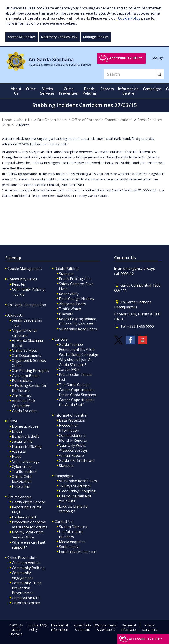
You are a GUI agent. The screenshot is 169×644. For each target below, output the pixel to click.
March (24, 125)
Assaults (19, 451)
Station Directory (73, 527)
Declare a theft (24, 517)
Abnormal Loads (73, 304)
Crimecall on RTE (26, 598)
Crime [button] (31, 89)
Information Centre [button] (128, 91)
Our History (22, 396)
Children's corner (26, 603)
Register (19, 284)
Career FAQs (69, 369)
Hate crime (21, 486)
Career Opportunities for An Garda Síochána (77, 392)
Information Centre (71, 415)
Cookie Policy (129, 18)
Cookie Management (25, 269)
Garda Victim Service (28, 502)
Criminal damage (26, 461)
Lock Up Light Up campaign (73, 509)
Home (7, 120)
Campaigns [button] (152, 89)
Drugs (17, 431)
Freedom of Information (69, 428)
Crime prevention (26, 563)
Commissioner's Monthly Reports (73, 438)
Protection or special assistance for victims (29, 525)
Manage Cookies (96, 37)
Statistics (66, 274)
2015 (10, 125)
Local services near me (78, 552)
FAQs (44, 625)
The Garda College (74, 385)
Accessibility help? (126, 58)
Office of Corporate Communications (102, 120)
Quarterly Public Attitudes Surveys (73, 448)
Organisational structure (24, 333)
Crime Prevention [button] (69, 91)
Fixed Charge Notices (76, 299)
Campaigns (64, 476)
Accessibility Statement (82, 627)
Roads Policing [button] (89, 91)
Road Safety (69, 294)
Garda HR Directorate (77, 460)
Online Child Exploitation (22, 479)
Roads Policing (67, 269)
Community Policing (28, 568)
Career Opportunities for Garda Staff (77, 402)
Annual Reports (72, 455)
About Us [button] (16, 91)
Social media (69, 547)
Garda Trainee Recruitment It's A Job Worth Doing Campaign (79, 349)
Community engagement (22, 575)
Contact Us (64, 522)
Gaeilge (158, 58)
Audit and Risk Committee (24, 403)
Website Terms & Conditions (106, 627)
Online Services (24, 350)
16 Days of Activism (75, 486)
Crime (12, 421)
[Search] (129, 74)
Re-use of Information (129, 627)
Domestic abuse (25, 426)
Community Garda (22, 279)
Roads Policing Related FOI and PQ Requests (78, 321)
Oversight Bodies (26, 376)
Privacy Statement (150, 627)
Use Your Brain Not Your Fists (75, 499)
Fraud (17, 456)
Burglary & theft (25, 436)
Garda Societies (25, 411)
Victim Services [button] (47, 91)
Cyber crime (22, 466)
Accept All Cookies (22, 37)
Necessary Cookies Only (59, 37)
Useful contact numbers (71, 534)
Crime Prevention (22, 558)
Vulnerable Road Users (78, 329)
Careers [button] (107, 89)
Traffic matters (24, 471)
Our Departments (52, 120)
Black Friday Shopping (77, 491)
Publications (22, 380)
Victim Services (20, 497)
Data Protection (72, 420)
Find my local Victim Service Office (28, 535)
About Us (25, 120)
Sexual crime (22, 441)
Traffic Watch (70, 309)
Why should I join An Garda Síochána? (76, 362)
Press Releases (150, 120)
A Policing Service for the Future (29, 388)
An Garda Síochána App (27, 305)
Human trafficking (27, 446)
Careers (61, 339)
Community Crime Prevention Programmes (27, 588)
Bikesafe (66, 314)
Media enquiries (72, 542)
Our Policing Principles (30, 371)
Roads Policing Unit (75, 279)
